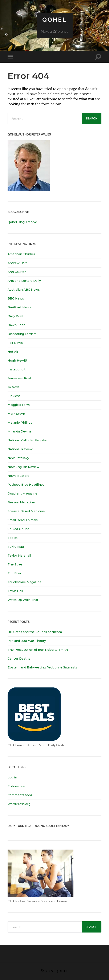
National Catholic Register (28, 440)
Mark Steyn (16, 414)
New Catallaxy (18, 458)
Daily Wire (15, 316)
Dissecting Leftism (22, 334)
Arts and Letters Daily (24, 281)
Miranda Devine (20, 431)
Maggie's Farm (19, 405)
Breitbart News (19, 307)
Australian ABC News (24, 290)
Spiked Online (18, 529)
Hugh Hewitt (17, 361)
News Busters (18, 476)
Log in (12, 777)
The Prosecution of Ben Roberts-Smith (38, 650)
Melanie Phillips (20, 423)
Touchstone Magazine (25, 582)
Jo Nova (14, 387)
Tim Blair (14, 573)
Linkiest (14, 396)
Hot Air (13, 352)
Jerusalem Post (19, 378)
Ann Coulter (17, 272)
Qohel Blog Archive (22, 222)
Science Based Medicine (26, 511)
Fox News (15, 343)
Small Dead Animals (23, 520)
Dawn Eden (17, 325)
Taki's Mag (16, 547)
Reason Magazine (21, 502)
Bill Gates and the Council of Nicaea (35, 632)
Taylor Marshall (19, 556)
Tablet (13, 538)
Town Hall (15, 591)
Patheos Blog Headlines (26, 485)
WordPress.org (19, 804)
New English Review (23, 467)
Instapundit (17, 369)
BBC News (16, 298)
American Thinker (21, 254)
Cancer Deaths (19, 659)
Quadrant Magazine (22, 493)
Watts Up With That (23, 600)
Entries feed (17, 786)
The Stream (17, 564)
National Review (20, 449)
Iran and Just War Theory (27, 641)
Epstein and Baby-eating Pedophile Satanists (42, 667)
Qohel (54, 20)
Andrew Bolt (17, 263)
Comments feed (20, 795)
